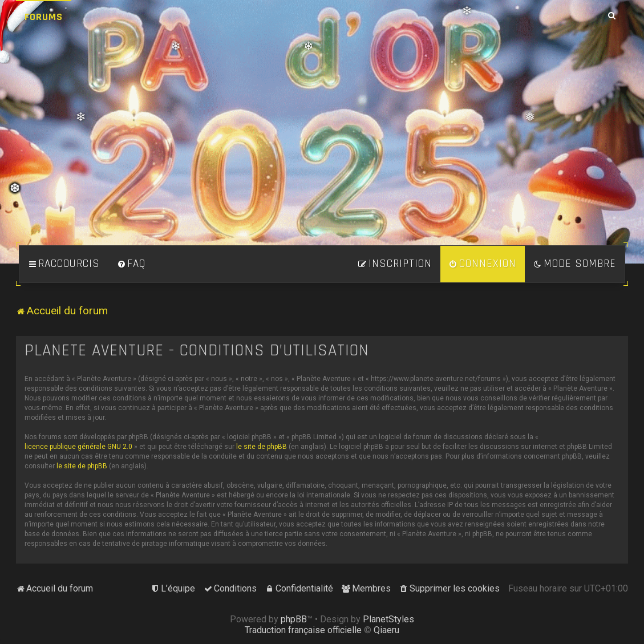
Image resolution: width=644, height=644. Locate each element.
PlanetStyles (388, 619)
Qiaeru (386, 630)
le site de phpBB (262, 447)
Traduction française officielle (303, 630)
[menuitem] (131, 264)
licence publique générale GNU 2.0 (78, 447)
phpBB (294, 619)
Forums (44, 17)
